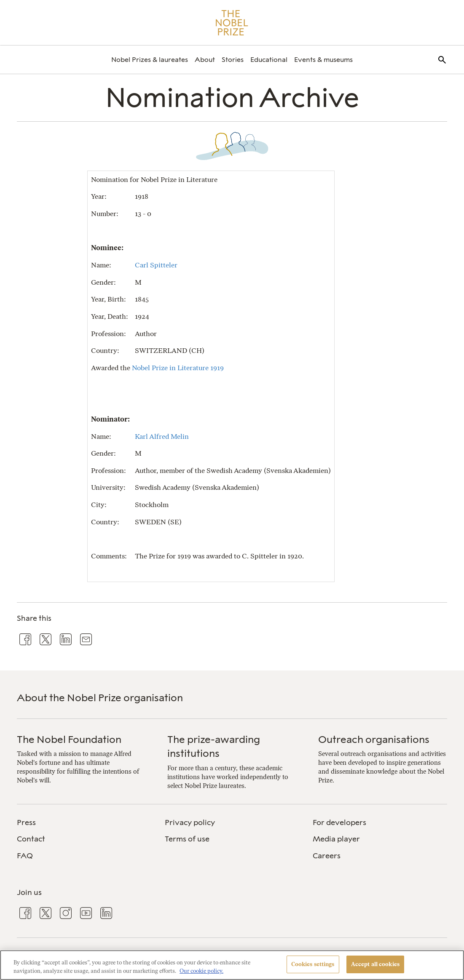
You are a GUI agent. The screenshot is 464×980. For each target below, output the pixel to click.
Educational (269, 60)
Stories (233, 60)
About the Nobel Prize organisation (100, 698)
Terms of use (187, 839)
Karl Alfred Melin (162, 436)
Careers (327, 856)
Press (26, 822)
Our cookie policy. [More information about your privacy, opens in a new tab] (201, 971)
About (205, 60)
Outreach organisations (374, 739)
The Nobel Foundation (69, 739)
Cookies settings (313, 964)
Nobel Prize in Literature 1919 (178, 368)
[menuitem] (150, 60)
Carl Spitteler (156, 265)
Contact (31, 839)
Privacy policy (190, 822)
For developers (339, 822)
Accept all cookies (375, 964)
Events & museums (323, 60)
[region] (232, 965)
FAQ (25, 856)
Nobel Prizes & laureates (150, 60)
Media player (336, 839)
